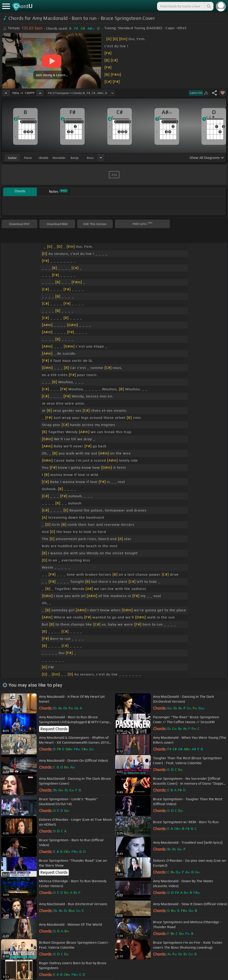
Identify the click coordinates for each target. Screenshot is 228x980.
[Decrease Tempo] (6, 93)
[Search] (209, 6)
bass (90, 158)
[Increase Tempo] (40, 93)
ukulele (43, 158)
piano (28, 158)
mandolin (59, 158)
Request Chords (54, 729)
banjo (75, 158)
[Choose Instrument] (101, 158)
